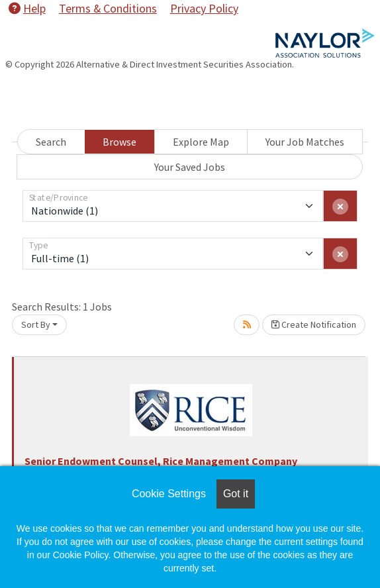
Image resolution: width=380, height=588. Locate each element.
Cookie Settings (169, 494)
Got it (236, 494)
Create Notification (314, 324)
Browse (119, 142)
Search (51, 142)
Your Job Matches (305, 142)
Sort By (36, 324)
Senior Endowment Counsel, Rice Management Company (161, 461)
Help (27, 8)
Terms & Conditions (108, 8)
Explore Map (201, 142)
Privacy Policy (204, 8)
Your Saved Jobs (190, 167)
